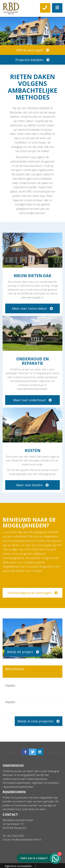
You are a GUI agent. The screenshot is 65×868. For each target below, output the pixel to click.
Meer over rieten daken (32, 308)
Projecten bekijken (32, 60)
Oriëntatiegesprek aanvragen (33, 593)
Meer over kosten (32, 485)
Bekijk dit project (23, 652)
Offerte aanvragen (32, 50)
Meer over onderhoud (32, 400)
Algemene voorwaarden (18, 853)
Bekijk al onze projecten (39, 721)
